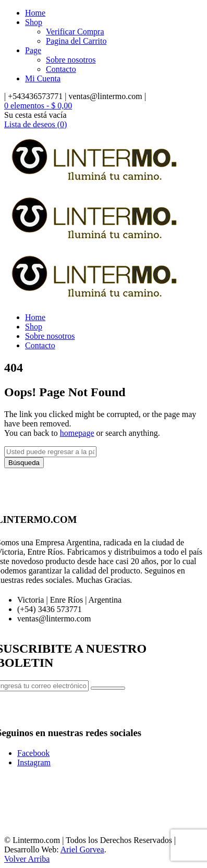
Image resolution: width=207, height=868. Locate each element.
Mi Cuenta (43, 78)
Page (33, 50)
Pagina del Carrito (76, 41)
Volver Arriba (27, 859)
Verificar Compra (75, 32)
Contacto (61, 69)
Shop (34, 22)
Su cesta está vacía (35, 115)
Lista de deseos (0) (35, 124)
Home (35, 13)
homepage (77, 433)
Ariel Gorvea (82, 849)
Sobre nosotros (71, 60)
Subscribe (108, 688)
